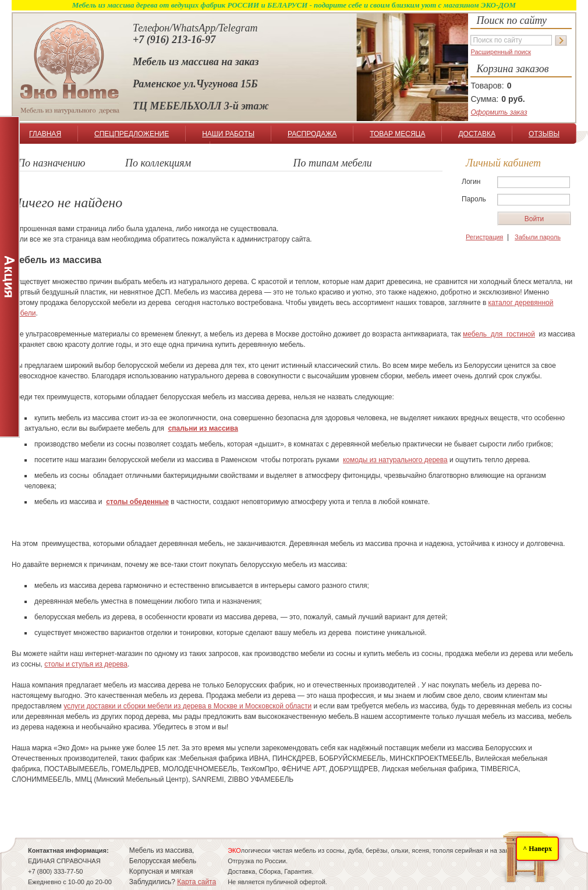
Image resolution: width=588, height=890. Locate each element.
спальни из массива (203, 428)
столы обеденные (137, 502)
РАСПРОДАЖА (312, 134)
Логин (471, 182)
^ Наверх (537, 849)
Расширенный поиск (501, 52)
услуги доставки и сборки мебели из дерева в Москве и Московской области (187, 706)
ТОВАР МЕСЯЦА (397, 134)
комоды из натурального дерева (395, 460)
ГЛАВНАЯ (45, 134)
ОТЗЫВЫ (544, 134)
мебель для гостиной (499, 334)
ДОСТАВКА (477, 134)
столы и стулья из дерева (86, 664)
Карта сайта (196, 882)
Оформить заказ (499, 112)
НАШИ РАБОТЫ (228, 134)
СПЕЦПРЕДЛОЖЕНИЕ (132, 134)
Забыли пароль (538, 237)
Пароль (474, 199)
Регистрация (484, 237)
